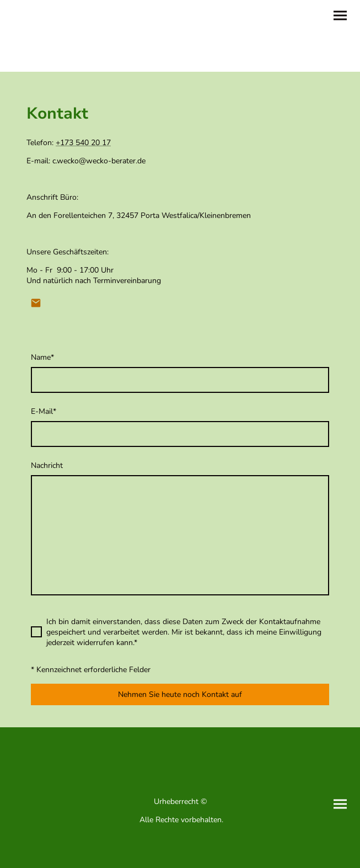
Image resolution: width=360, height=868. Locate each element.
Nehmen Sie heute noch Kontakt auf (180, 694)
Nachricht (47, 465)
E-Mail (44, 411)
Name (42, 357)
